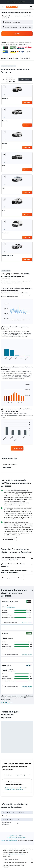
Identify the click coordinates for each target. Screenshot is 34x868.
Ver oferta (27, 103)
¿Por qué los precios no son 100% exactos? (18, 866)
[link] (17, 448)
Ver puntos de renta (27, 623)
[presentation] (32, 590)
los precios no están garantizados (16, 854)
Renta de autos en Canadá (16, 839)
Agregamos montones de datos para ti (18, 863)
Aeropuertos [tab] (8, 775)
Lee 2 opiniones (12, 671)
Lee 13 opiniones (11, 607)
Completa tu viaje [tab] (20, 775)
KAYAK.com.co (13, 836)
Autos (20, 836)
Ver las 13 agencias (7, 703)
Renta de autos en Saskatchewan (9, 841)
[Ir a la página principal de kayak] (12, 7)
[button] (31, 2)
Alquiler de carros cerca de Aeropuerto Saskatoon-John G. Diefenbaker (16, 789)
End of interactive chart (3, 319)
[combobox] (7, 17)
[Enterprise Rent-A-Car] (29, 602)
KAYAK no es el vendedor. (18, 859)
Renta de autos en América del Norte (16, 837)
